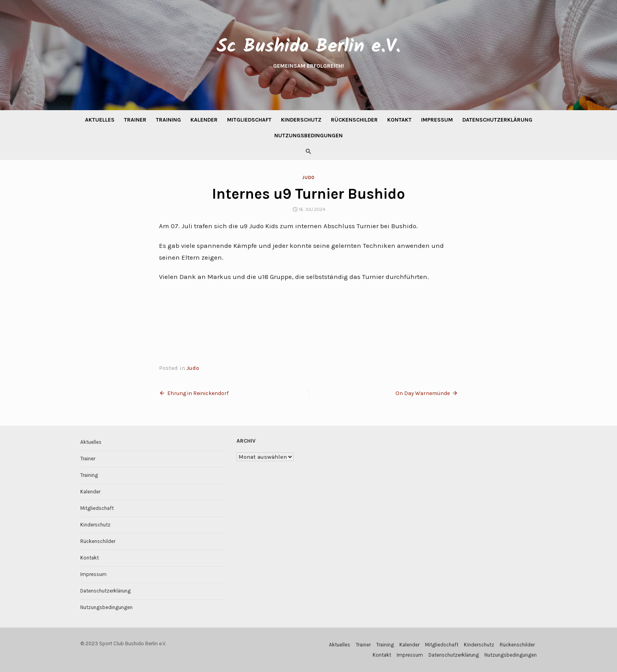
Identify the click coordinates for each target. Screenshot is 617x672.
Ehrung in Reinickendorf (198, 393)
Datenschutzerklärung (497, 120)
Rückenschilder (354, 120)
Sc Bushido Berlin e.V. (308, 47)
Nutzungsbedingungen (308, 136)
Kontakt (399, 120)
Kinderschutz (301, 120)
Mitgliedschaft (249, 120)
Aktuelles (100, 120)
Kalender (204, 120)
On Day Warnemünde (423, 393)
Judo (308, 178)
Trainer (135, 120)
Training (168, 120)
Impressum (437, 120)
